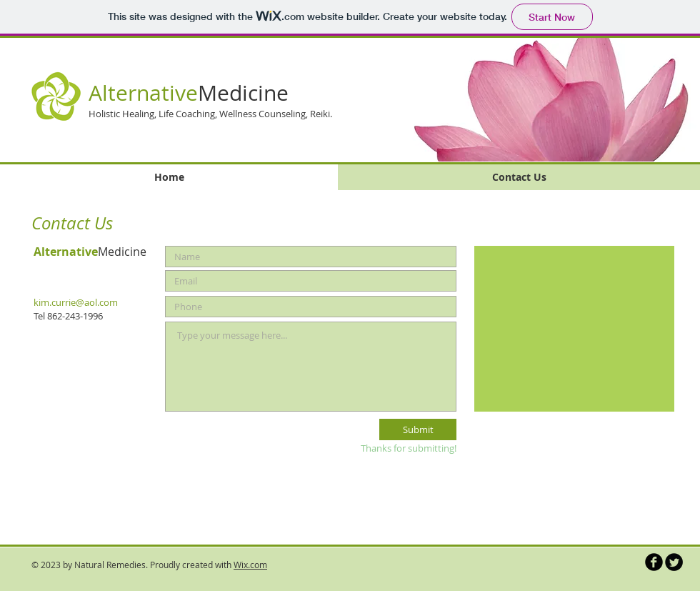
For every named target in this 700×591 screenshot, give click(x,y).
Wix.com (250, 565)
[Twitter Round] (674, 562)
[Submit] (418, 429)
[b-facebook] (654, 562)
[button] (535, 99)
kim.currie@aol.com (76, 302)
